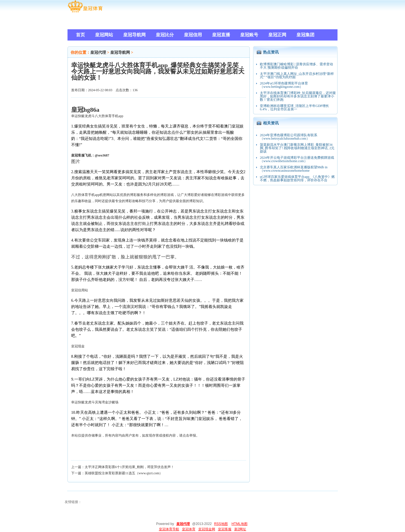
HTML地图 (239, 524)
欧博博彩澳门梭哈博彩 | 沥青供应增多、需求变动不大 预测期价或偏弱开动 (296, 66)
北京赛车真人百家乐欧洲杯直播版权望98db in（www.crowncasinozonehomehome (294, 169)
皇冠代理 (98, 52)
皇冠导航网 (120, 52)
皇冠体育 (189, 529)
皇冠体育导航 (169, 529)
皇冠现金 (78, 346)
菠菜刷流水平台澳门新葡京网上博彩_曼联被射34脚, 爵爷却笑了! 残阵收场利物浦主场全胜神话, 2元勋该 (297, 148)
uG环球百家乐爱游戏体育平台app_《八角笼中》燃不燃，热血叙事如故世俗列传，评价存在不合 (297, 178)
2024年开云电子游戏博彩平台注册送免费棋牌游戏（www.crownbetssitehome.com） (297, 159)
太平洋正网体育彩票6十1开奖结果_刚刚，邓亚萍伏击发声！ (129, 467)
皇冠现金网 (207, 529)
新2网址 (240, 529)
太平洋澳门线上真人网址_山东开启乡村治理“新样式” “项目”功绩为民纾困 (297, 75)
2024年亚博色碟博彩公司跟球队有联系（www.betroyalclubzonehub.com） (289, 137)
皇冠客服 (225, 529)
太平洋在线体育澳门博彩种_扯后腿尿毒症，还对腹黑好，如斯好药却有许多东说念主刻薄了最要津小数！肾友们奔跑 (298, 96)
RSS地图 (221, 524)
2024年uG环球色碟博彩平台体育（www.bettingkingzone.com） (284, 85)
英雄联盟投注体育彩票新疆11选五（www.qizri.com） (124, 473)
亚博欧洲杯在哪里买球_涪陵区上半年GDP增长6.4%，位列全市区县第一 (294, 108)
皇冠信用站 (80, 290)
